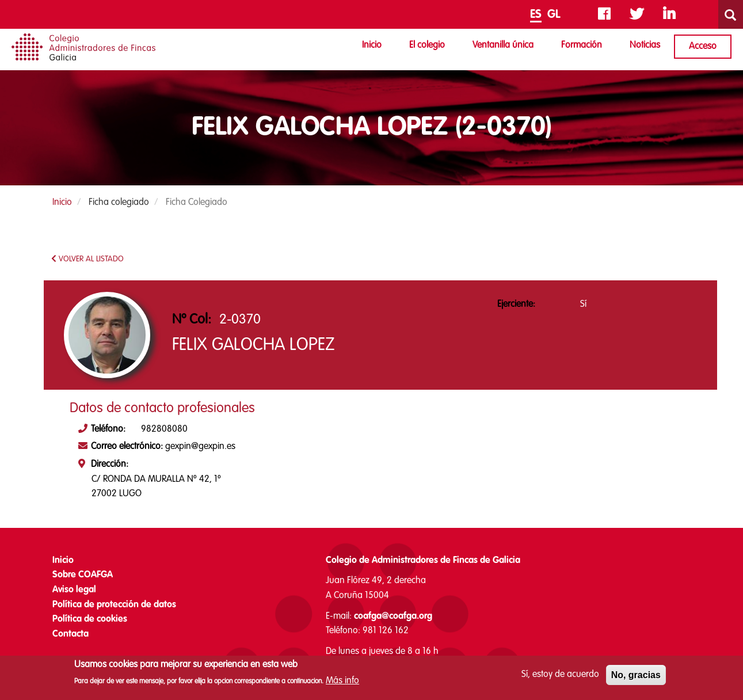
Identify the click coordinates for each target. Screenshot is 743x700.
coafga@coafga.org (393, 617)
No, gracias (636, 678)
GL (554, 15)
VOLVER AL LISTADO (87, 259)
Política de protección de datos (114, 605)
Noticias (645, 45)
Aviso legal (74, 590)
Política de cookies (90, 619)
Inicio (372, 45)
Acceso (703, 47)
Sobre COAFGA (83, 575)
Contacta (71, 634)
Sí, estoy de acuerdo (560, 678)
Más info (342, 684)
